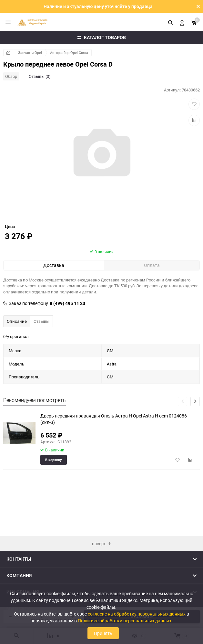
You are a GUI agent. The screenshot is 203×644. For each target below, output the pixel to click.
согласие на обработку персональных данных (137, 614)
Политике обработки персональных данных (125, 621)
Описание (17, 358)
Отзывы (41, 358)
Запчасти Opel (30, 53)
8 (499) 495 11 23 (67, 341)
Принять (103, 633)
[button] (195, 439)
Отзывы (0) (40, 76)
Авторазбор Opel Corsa (69, 53)
